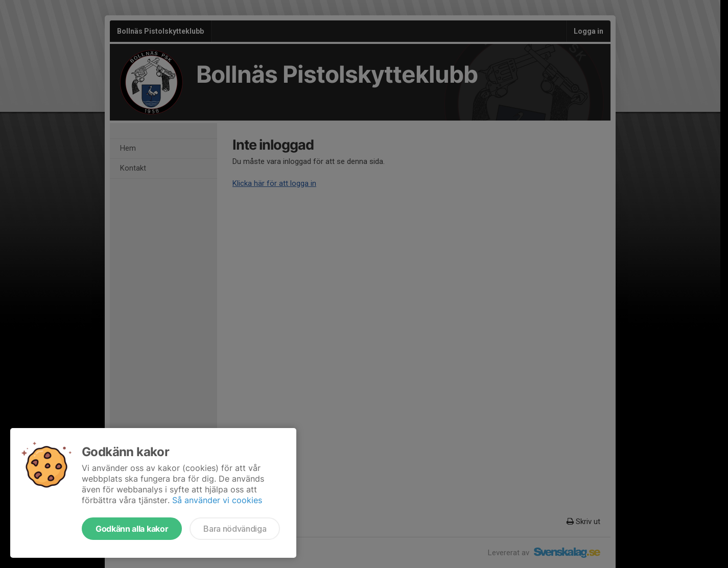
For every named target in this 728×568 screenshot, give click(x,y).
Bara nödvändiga (235, 529)
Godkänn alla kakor (132, 529)
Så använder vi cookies (217, 500)
